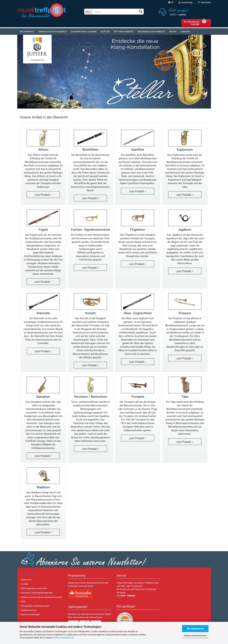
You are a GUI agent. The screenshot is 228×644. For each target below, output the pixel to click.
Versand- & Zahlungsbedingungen (37, 593)
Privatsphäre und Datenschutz (35, 606)
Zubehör (185, 32)
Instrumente (27, 32)
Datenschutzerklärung (63, 638)
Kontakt (24, 584)
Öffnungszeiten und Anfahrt (34, 588)
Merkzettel (204, 2)
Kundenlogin (186, 2)
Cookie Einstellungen (30, 614)
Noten (173, 32)
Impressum (26, 580)
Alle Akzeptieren (195, 629)
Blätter (105, 32)
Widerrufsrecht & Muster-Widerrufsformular (41, 597)
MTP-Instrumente (124, 32)
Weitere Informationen (195, 636)
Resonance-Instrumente (151, 32)
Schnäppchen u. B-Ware (84, 32)
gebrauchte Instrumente (52, 32)
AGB (23, 601)
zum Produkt (42, 195)
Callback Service (29, 610)
